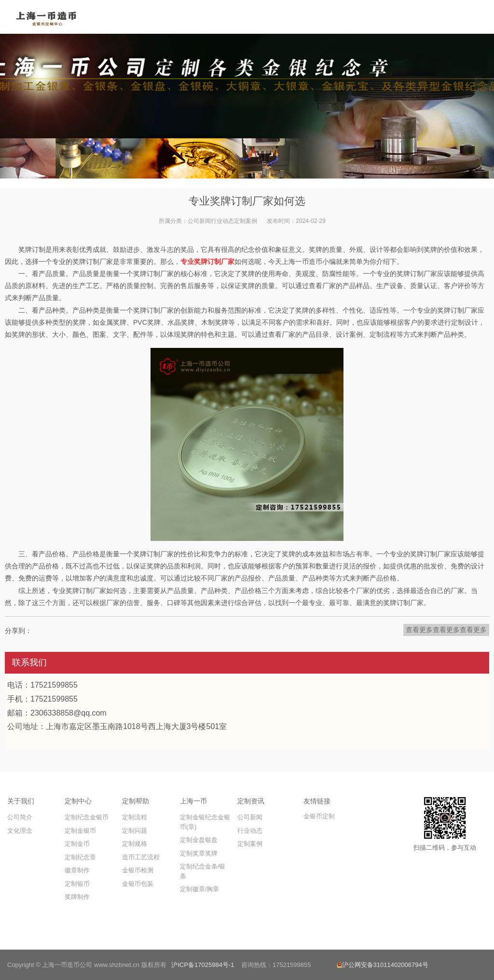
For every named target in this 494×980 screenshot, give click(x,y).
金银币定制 (319, 816)
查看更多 (419, 630)
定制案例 (246, 221)
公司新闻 (199, 221)
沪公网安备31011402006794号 (383, 965)
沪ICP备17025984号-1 (203, 965)
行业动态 (222, 221)
